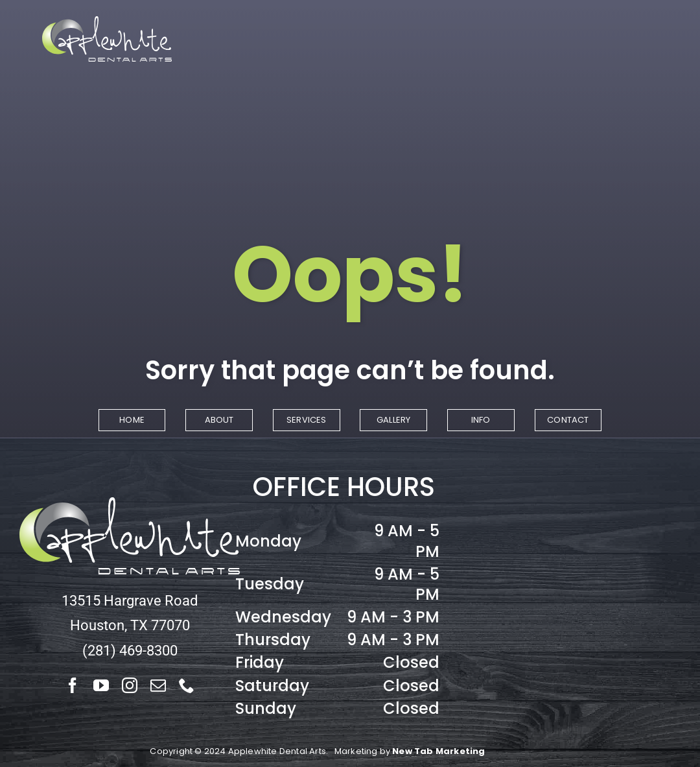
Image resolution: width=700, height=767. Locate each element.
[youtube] (101, 685)
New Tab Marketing (438, 751)
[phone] (187, 685)
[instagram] (130, 685)
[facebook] (73, 685)
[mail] (158, 685)
